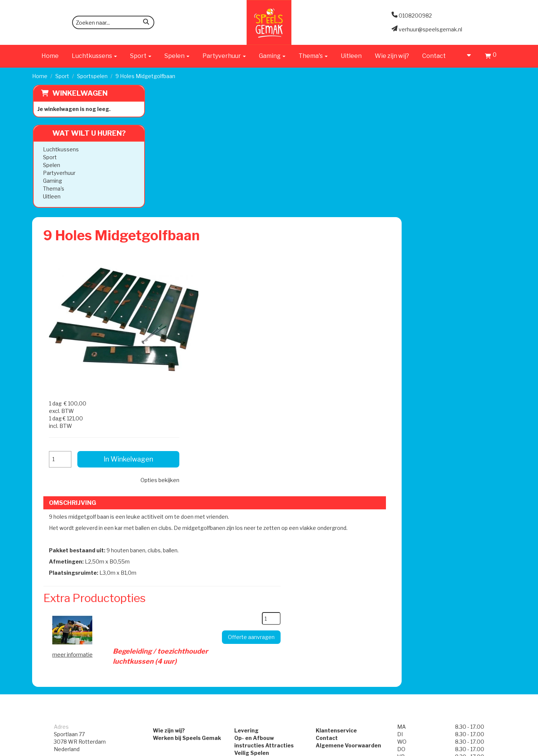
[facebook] (486, 750)
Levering (243, 482)
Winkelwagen (79, 93)
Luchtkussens (60, 149)
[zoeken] (146, 23)
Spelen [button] (177, 56)
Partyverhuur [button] (224, 56)
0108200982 (70, 519)
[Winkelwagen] (491, 57)
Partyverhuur (58, 173)
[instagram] (499, 750)
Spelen (51, 165)
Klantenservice (340, 482)
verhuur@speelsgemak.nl (86, 538)
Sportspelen (92, 76)
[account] (465, 56)
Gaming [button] (272, 56)
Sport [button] (141, 56)
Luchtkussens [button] (94, 56)
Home (50, 56)
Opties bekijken (463, 196)
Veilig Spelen (248, 504)
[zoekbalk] (113, 22)
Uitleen (351, 56)
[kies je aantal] (365, 380)
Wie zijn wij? (392, 56)
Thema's (53, 189)
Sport (62, 76)
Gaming (52, 181)
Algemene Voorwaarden (352, 496)
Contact (434, 56)
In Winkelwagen (448, 175)
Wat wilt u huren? (83, 133)
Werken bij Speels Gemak (177, 489)
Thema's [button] (313, 56)
